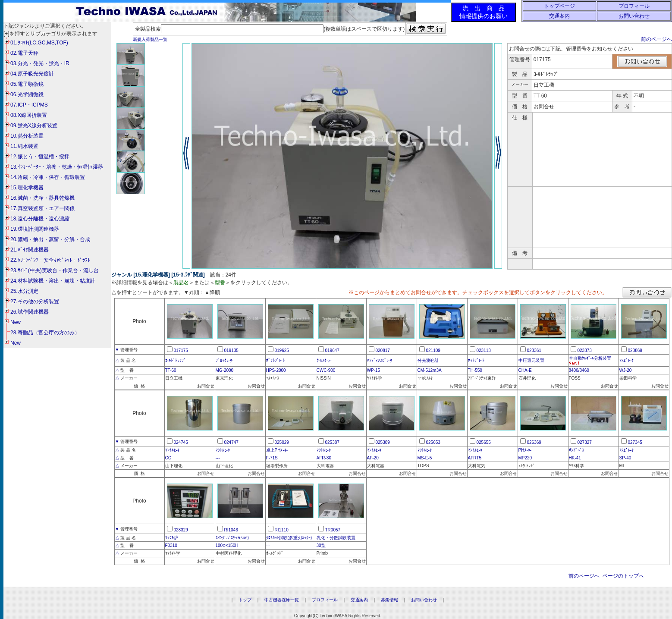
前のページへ (656, 39)
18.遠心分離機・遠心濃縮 (40, 219)
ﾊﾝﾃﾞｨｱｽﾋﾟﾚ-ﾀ (380, 360)
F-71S (272, 458)
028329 (181, 530)
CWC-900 (326, 370)
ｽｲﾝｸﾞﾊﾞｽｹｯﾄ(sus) (232, 538)
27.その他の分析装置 (35, 302)
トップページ (559, 6)
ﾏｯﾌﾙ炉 (172, 538)
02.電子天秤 (24, 53)
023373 (585, 350)
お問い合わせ (634, 16)
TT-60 (171, 370)
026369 (534, 442)
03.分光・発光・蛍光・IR (40, 63)
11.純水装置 (24, 146)
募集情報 (389, 600)
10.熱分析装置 (27, 136)
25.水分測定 (24, 291)
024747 (231, 442)
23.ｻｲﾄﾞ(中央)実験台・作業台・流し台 (55, 270)
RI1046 (231, 530)
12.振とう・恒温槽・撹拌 (40, 157)
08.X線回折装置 (29, 115)
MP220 (525, 458)
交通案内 (559, 16)
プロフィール (634, 6)
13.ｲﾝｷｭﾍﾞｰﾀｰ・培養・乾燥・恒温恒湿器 (57, 167)
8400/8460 (579, 370)
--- (218, 458)
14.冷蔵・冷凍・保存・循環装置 (48, 177)
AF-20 (373, 458)
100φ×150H (227, 545)
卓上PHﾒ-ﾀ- (277, 450)
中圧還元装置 (531, 360)
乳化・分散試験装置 (336, 538)
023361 (534, 350)
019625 (282, 350)
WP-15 (374, 370)
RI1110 (282, 530)
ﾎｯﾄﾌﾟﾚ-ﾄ (476, 360)
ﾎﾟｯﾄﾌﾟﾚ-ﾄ (275, 360)
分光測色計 (428, 360)
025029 (282, 442)
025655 (484, 442)
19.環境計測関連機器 (35, 229)
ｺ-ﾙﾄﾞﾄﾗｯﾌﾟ (176, 360)
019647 (332, 350)
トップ (245, 600)
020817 (383, 350)
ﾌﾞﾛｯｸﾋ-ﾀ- (225, 360)
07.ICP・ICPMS (29, 105)
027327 (585, 442)
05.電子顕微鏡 (27, 84)
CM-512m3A (430, 370)
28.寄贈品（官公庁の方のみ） (45, 333)
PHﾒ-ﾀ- (525, 450)
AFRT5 (475, 458)
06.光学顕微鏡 (27, 94)
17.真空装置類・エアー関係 (42, 208)
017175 (181, 350)
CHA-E (525, 370)
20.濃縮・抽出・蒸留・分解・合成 (50, 239)
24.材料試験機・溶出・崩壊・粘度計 (53, 281)
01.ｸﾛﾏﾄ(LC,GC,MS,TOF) (39, 43)
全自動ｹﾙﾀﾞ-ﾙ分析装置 (590, 358)
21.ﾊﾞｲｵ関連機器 (30, 250)
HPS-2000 (276, 370)
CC (168, 458)
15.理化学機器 (27, 188)
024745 (181, 442)
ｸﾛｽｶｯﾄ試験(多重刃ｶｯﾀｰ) (289, 538)
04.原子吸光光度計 (32, 74)
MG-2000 (225, 370)
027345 (635, 442)
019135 (231, 350)
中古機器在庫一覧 (282, 600)
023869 (635, 350)
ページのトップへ (623, 576)
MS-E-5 (425, 458)
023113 (484, 350)
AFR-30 (324, 458)
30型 (321, 545)
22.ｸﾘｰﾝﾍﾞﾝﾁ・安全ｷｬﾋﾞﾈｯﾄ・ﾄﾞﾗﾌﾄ (50, 260)
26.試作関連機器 (30, 312)
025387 (332, 442)
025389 (383, 442)
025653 (433, 442)
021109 (433, 350)
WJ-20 (626, 370)
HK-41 (575, 458)
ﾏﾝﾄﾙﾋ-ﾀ (172, 450)
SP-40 (625, 458)
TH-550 (475, 370)
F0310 (171, 545)
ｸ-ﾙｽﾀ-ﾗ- (324, 360)
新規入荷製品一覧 (150, 39)
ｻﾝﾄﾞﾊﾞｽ (576, 450)
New (16, 322)
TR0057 (333, 530)
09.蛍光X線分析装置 (34, 126)
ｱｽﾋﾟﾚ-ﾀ (626, 360)
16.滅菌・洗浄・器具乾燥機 (42, 198)
